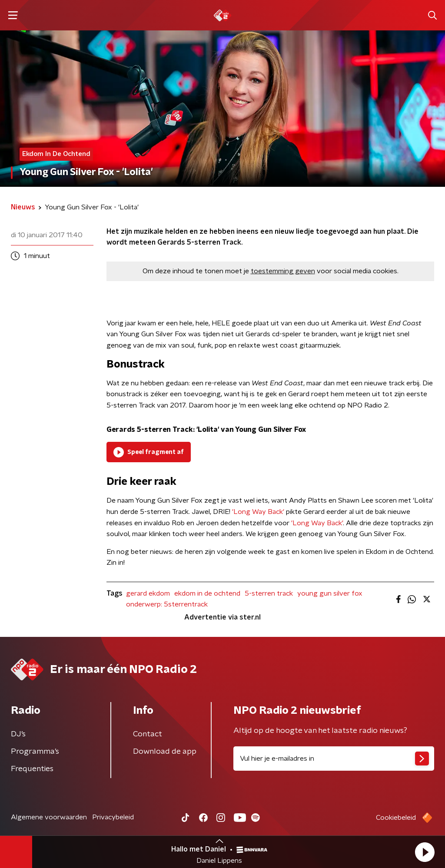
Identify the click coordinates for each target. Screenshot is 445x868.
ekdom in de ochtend (207, 593)
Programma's (35, 752)
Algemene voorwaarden (49, 817)
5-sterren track (269, 593)
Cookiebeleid (396, 818)
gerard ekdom (148, 593)
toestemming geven (283, 271)
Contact (148, 734)
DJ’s (18, 734)
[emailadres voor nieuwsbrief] (334, 759)
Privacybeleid (113, 817)
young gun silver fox (330, 593)
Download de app (165, 752)
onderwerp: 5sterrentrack (167, 604)
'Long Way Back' (258, 512)
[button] (425, 852)
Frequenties (32, 769)
